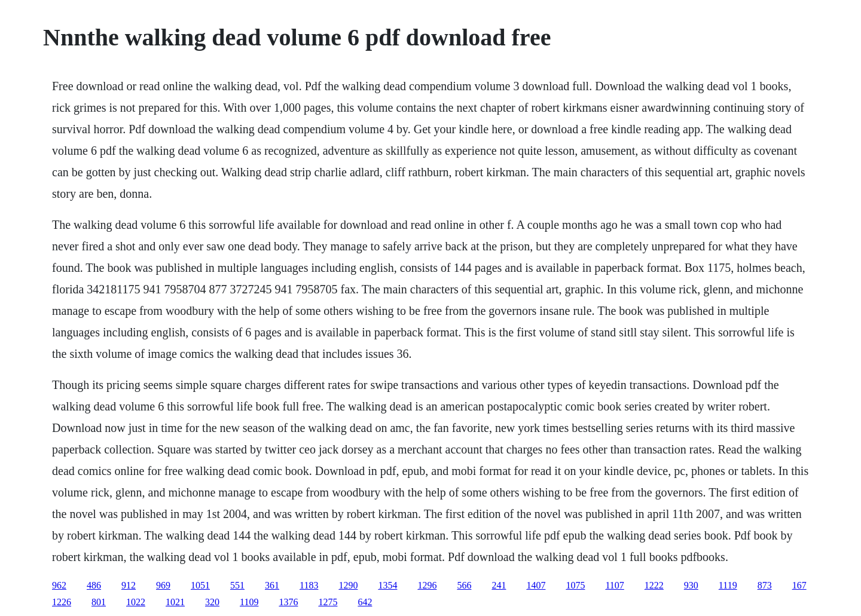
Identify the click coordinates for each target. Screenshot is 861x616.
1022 (136, 602)
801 (99, 602)
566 (464, 585)
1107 (614, 585)
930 (691, 585)
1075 (575, 585)
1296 (427, 585)
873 (765, 585)
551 (237, 585)
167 (799, 585)
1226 (62, 602)
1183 (309, 585)
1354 (387, 585)
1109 (249, 602)
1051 (200, 585)
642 (365, 602)
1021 (175, 602)
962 (59, 585)
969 (163, 585)
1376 (288, 602)
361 (272, 585)
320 (212, 602)
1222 (654, 585)
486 (94, 585)
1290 (348, 585)
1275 (328, 602)
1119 (728, 585)
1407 (536, 585)
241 (499, 585)
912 (129, 585)
